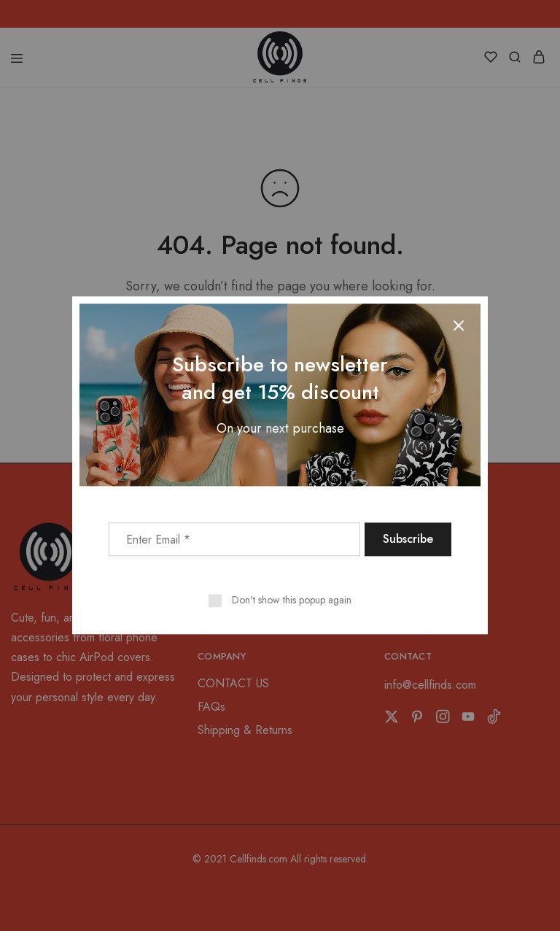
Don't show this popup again (292, 600)
